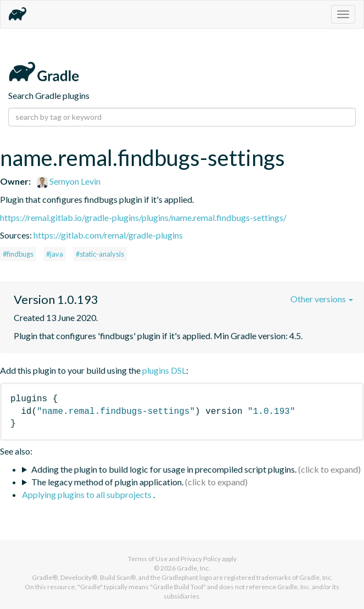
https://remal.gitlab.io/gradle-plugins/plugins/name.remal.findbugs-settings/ (143, 217)
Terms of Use (148, 559)
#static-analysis (100, 254)
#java (55, 254)
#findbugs (18, 254)
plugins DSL (164, 370)
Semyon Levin (69, 181)
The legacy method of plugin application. (107, 482)
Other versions (322, 299)
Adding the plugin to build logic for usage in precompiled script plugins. (164, 469)
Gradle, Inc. (194, 568)
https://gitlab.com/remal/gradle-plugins (108, 235)
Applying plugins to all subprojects (88, 494)
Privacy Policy (201, 559)
